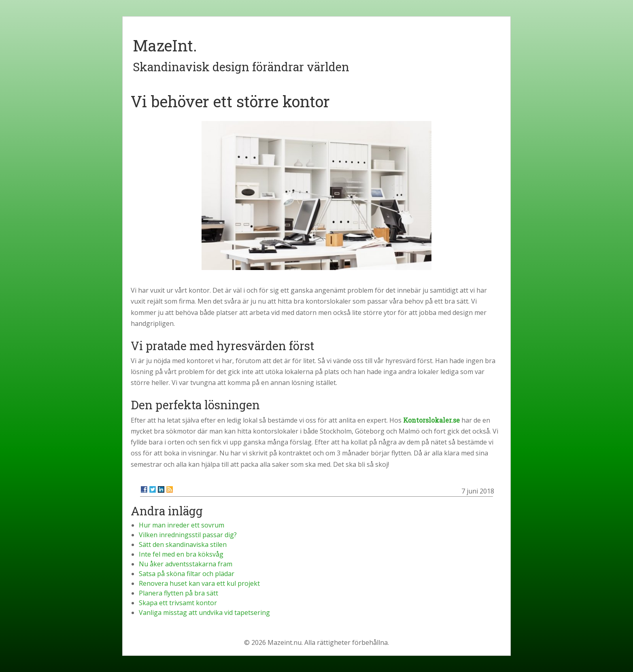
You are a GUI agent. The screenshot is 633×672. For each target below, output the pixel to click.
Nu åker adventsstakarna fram (186, 564)
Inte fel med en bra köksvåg (181, 554)
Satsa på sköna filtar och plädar (187, 574)
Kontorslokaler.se (431, 420)
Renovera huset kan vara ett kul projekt (199, 583)
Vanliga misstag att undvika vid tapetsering (204, 612)
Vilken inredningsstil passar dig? (188, 535)
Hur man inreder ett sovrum (182, 525)
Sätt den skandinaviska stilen (183, 544)
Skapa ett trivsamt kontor (178, 603)
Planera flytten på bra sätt (178, 593)
